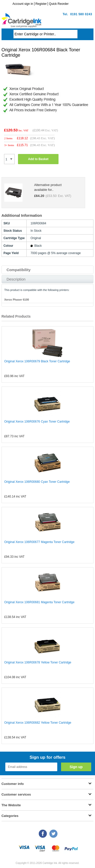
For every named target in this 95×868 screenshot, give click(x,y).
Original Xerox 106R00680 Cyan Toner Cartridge (37, 482)
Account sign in (23, 4)
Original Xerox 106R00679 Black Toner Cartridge (37, 361)
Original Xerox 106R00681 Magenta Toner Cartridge (39, 602)
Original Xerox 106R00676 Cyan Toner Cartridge (37, 422)
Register (41, 4)
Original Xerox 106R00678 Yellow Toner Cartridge (38, 662)
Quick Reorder (59, 4)
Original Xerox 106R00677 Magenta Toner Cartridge (39, 542)
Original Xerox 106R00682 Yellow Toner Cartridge (38, 723)
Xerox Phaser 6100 (17, 300)
